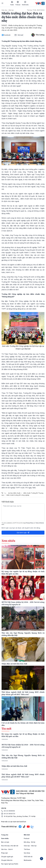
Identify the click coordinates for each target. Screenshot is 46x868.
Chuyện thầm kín (7, 860)
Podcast (18, 3)
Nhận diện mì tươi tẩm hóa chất (14, 766)
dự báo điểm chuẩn (14, 493)
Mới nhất (27, 835)
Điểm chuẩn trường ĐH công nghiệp (18, 495)
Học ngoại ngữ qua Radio (10, 864)
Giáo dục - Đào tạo (8, 10)
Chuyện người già (7, 857)
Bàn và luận (5, 842)
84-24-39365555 (9, 811)
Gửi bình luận (23, 533)
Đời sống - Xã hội (30, 842)
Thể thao (27, 849)
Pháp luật (4, 853)
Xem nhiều (5, 838)
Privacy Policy (30, 523)
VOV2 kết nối (28, 857)
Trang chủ (5, 835)
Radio (12, 3)
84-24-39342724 (9, 814)
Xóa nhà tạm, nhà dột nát (10, 846)
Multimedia (25, 3)
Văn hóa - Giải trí (7, 849)
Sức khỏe (27, 853)
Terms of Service (40, 523)
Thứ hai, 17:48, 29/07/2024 (36, 10)
